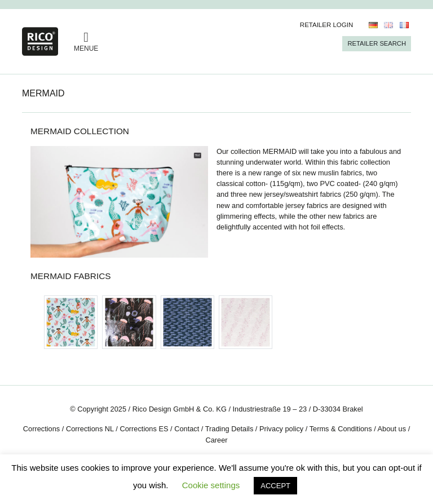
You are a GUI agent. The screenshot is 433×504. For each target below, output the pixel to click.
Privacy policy (281, 429)
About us (392, 429)
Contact (187, 429)
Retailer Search (377, 43)
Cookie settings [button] (211, 485)
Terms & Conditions (341, 429)
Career (216, 440)
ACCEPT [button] (275, 486)
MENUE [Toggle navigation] (86, 41)
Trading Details (229, 429)
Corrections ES (144, 429)
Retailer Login (327, 25)
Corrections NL (90, 429)
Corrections (41, 429)
